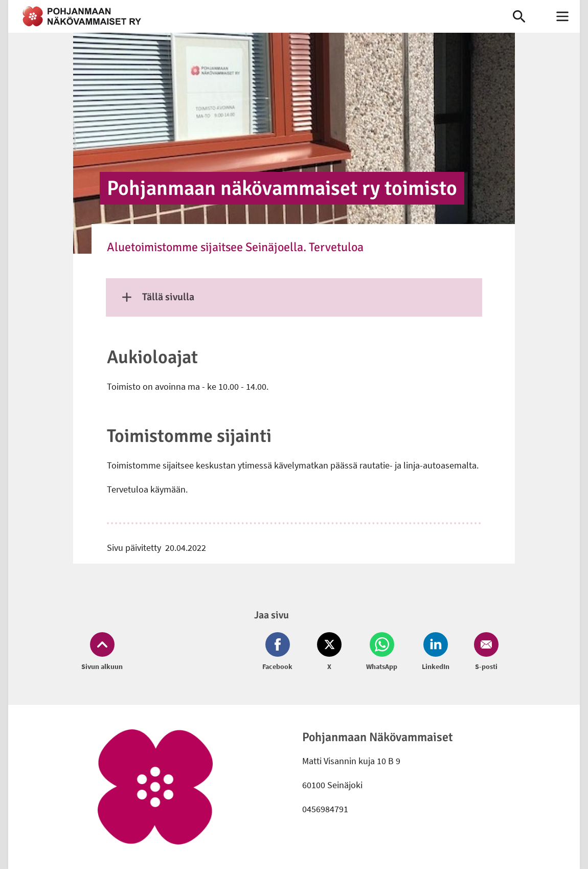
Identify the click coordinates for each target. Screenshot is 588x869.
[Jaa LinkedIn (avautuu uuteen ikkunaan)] (436, 652)
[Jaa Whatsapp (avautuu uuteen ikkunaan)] (382, 652)
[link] (248, 16)
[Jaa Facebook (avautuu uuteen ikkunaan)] (279, 652)
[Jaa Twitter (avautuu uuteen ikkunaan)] (329, 652)
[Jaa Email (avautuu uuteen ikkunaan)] (484, 652)
